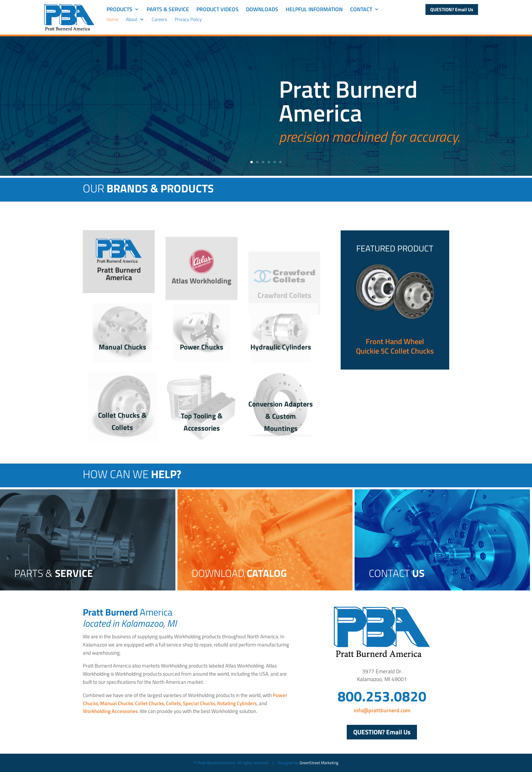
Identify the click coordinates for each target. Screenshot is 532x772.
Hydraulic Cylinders (281, 347)
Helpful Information (314, 10)
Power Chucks (202, 347)
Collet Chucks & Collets (122, 421)
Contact (361, 10)
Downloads (262, 10)
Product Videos (217, 10)
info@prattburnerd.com (382, 710)
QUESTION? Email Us (452, 9)
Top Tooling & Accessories (202, 422)
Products (119, 10)
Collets (173, 703)
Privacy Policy (188, 20)
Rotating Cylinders (237, 703)
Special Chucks (199, 703)
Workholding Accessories (110, 711)
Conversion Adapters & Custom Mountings (281, 416)
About (132, 20)
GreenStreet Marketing (319, 763)
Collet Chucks (149, 703)
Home (112, 20)
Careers (159, 20)
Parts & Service (168, 10)
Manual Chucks (122, 347)
